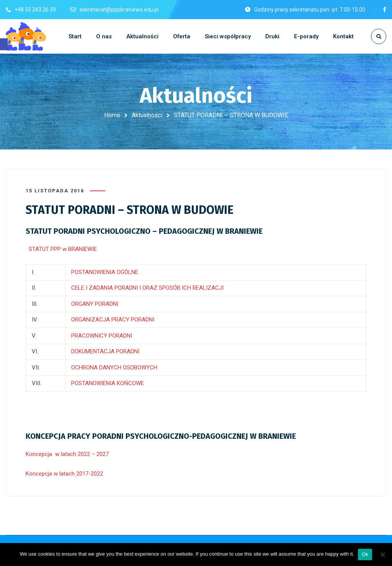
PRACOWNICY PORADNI (102, 336)
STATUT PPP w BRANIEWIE (61, 249)
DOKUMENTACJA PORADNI (105, 351)
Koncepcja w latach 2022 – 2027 (67, 454)
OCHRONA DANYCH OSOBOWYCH (114, 367)
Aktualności (147, 115)
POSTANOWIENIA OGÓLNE (105, 272)
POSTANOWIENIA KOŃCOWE (108, 383)
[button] (4, 44)
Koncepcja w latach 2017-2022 (64, 474)
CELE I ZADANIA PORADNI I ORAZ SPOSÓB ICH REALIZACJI (147, 288)
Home (112, 115)
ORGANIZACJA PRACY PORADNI (113, 320)
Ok (365, 554)
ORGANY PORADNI (95, 304)
